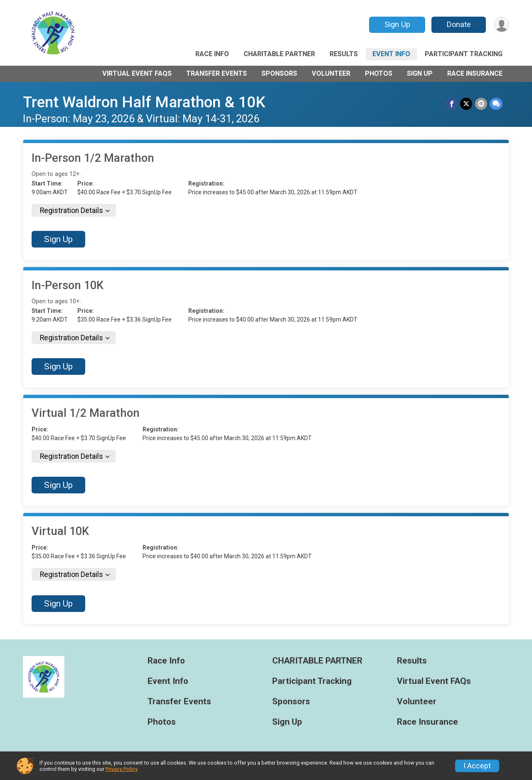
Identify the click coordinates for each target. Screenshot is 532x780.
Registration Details (71, 210)
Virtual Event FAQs (137, 73)
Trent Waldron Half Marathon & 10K (144, 102)
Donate (458, 24)
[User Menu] (501, 25)
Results (344, 54)
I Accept (477, 766)
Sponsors (279, 73)
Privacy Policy (121, 769)
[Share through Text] (496, 104)
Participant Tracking (464, 54)
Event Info (391, 54)
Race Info (212, 54)
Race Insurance (475, 73)
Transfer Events (217, 73)
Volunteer (331, 73)
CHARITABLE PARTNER (279, 54)
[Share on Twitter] (467, 104)
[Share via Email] (481, 104)
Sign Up (397, 24)
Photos (379, 73)
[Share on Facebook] (452, 104)
